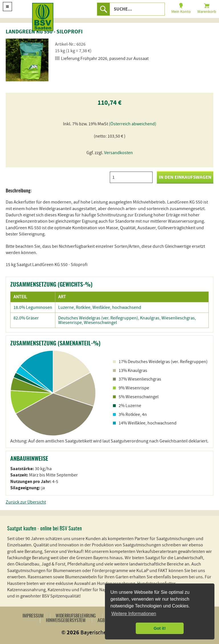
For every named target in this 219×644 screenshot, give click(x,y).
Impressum (33, 616)
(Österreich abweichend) (133, 124)
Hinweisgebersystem (66, 621)
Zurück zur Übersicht (26, 502)
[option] (27, 60)
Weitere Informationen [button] (134, 614)
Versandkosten (118, 153)
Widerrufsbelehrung (76, 616)
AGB (101, 621)
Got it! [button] (160, 628)
